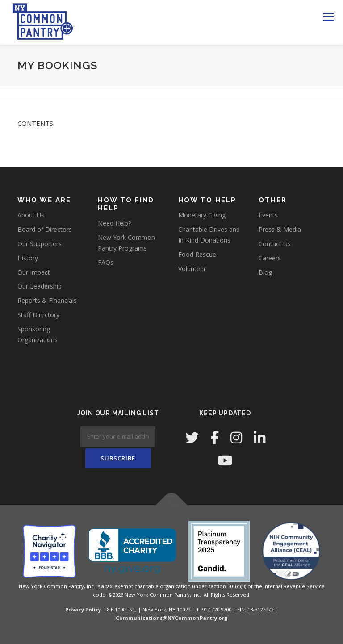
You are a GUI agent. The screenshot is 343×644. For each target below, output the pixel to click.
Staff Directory (38, 315)
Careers (270, 258)
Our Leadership (40, 286)
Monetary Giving (202, 215)
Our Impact (34, 272)
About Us (31, 215)
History (28, 258)
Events (268, 215)
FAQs (106, 262)
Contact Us (275, 244)
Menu (328, 17)
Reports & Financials (47, 300)
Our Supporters (40, 244)
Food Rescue (197, 254)
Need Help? (114, 223)
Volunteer (192, 269)
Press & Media (280, 229)
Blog (265, 272)
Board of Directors (45, 229)
